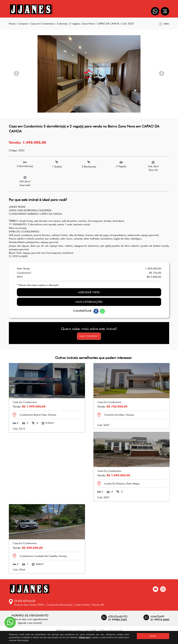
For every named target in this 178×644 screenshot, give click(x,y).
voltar (164, 24)
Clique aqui (84, 637)
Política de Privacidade (111, 630)
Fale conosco (89, 336)
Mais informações (89, 302)
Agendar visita (89, 292)
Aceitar (153, 636)
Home (12, 24)
